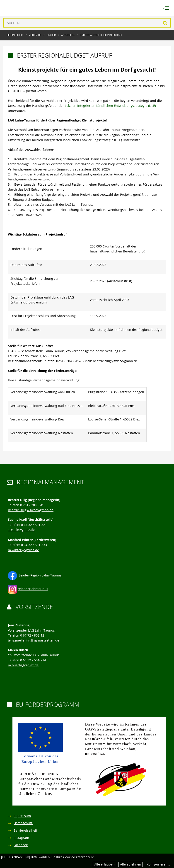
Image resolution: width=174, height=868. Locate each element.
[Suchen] (87, 23)
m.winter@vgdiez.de (23, 550)
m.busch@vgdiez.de (23, 665)
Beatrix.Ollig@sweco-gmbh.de (31, 510)
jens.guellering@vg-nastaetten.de (34, 640)
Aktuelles (68, 35)
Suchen (165, 23)
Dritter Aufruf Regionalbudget (101, 35)
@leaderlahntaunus (33, 589)
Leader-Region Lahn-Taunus (40, 575)
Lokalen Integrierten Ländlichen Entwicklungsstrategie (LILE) (110, 106)
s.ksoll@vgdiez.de (21, 530)
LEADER (51, 35)
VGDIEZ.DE (35, 35)
